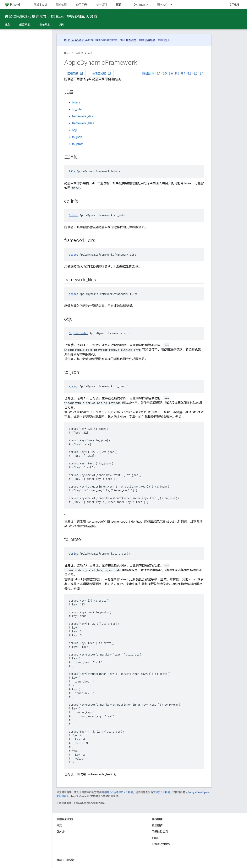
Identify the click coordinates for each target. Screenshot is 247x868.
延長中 (79, 53)
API (90, 53)
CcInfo (74, 215)
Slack (155, 838)
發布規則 (45, 25)
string (74, 386)
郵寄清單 (131, 40)
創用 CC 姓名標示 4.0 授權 (119, 792)
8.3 (189, 73)
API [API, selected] (62, 25)
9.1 (159, 73)
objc (75, 130)
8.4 (183, 73)
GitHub (234, 5)
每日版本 (148, 73)
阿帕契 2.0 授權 (162, 792)
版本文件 (162, 5)
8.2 (196, 73)
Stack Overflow (161, 844)
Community (141, 5)
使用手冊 (81, 5)
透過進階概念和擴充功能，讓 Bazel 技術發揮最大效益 (51, 17)
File (72, 171)
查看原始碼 (102, 73)
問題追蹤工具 (160, 832)
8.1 (202, 73)
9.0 (165, 73)
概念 (7, 25)
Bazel (67, 53)
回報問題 (75, 73)
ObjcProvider (78, 333)
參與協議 (150, 40)
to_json (77, 137)
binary (76, 102)
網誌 (59, 825)
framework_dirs (83, 116)
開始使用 (61, 5)
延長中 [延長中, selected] (120, 5)
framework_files (83, 123)
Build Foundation (74, 40)
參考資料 (102, 5)
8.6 (171, 73)
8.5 (177, 73)
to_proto (78, 144)
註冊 (166, 40)
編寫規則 (25, 25)
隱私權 (70, 860)
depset (74, 255)
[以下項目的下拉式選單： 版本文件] (173, 5)
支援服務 (157, 825)
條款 (59, 860)
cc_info (77, 109)
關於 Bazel (40, 5)
